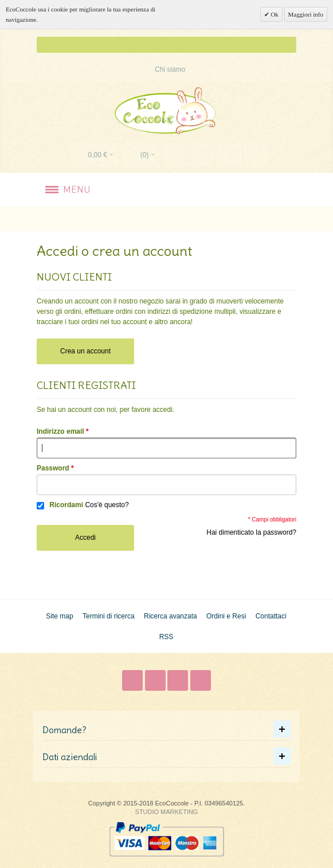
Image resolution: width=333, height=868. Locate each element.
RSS (167, 637)
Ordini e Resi (226, 616)
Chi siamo (170, 69)
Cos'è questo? (107, 505)
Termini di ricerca (109, 616)
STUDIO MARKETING (167, 812)
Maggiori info (306, 14)
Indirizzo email (60, 431)
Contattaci (271, 616)
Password (53, 468)
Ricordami (66, 505)
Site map (59, 616)
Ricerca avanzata (171, 616)
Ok (274, 14)
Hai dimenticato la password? (251, 532)
